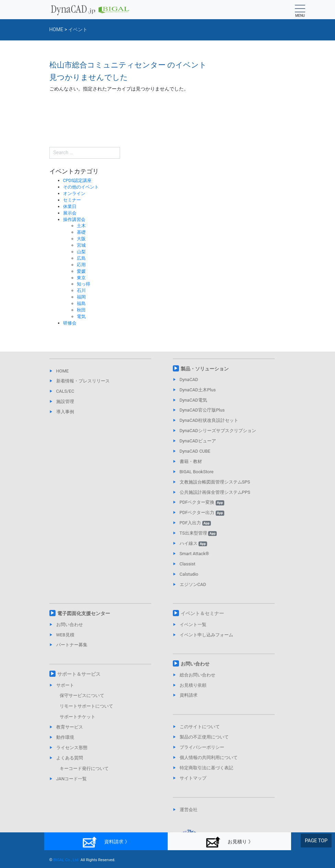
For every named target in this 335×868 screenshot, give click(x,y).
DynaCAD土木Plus (198, 390)
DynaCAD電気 (193, 400)
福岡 (81, 297)
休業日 (70, 206)
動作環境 (65, 737)
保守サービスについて (82, 695)
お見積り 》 (229, 842)
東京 (81, 278)
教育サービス (70, 727)
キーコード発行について (84, 768)
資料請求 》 (106, 842)
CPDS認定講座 (77, 180)
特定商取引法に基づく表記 (206, 768)
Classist (188, 564)
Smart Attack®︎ (194, 554)
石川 (81, 290)
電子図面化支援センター (84, 613)
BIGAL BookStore (197, 472)
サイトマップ (193, 778)
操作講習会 (74, 219)
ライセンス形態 (72, 748)
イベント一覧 (193, 625)
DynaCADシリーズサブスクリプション (218, 431)
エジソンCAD (193, 584)
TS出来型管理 (198, 533)
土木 (81, 226)
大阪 (81, 239)
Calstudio (189, 574)
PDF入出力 (195, 523)
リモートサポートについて (86, 706)
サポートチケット (77, 717)
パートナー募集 (72, 645)
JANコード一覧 (72, 779)
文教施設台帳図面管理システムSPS (215, 482)
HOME (63, 371)
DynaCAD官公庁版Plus (202, 410)
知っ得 (83, 284)
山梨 (81, 252)
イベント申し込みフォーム (206, 635)
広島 (81, 258)
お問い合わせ (70, 625)
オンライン (74, 193)
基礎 (81, 232)
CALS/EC (65, 391)
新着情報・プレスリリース (83, 381)
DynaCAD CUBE (195, 451)
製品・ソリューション (205, 369)
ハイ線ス (193, 543)
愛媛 (81, 271)
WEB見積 (65, 635)
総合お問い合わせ (198, 675)
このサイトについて (200, 727)
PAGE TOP (316, 841)
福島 (81, 303)
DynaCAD (189, 380)
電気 (81, 316)
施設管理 (65, 401)
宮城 (81, 245)
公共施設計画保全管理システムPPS (215, 492)
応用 (81, 265)
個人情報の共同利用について (209, 757)
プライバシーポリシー (202, 747)
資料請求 (189, 695)
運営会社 (189, 810)
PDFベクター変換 (202, 502)
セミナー (72, 200)
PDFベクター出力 (202, 512)
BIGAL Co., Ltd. (66, 860)
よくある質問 (70, 758)
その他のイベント (81, 187)
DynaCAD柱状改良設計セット (209, 420)
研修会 (70, 323)
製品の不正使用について (204, 737)
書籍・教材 (191, 461)
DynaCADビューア (198, 441)
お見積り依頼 (193, 685)
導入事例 (65, 412)
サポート (65, 685)
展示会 (70, 213)
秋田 (81, 310)
